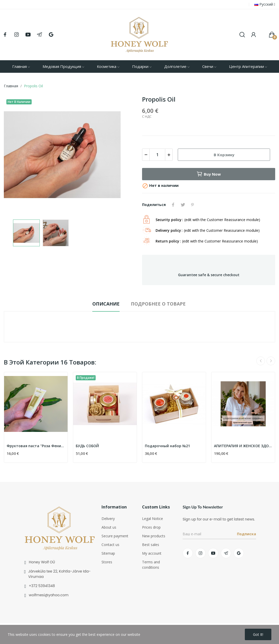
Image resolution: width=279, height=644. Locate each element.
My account (152, 553)
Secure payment (115, 536)
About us (109, 527)
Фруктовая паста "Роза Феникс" (36, 446)
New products (154, 536)
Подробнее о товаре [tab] (158, 304)
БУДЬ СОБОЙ (87, 446)
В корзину (224, 155)
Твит (183, 205)
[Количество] (157, 155)
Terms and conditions (151, 565)
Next (271, 361)
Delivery (108, 519)
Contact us (110, 545)
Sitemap (108, 553)
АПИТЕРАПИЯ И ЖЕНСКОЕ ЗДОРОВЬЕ (243, 446)
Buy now (209, 174)
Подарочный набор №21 (167, 446)
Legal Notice (153, 519)
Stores (107, 562)
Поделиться (173, 205)
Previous (261, 361)
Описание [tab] (106, 304)
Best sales (151, 545)
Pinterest (193, 205)
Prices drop (151, 527)
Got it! (258, 634)
